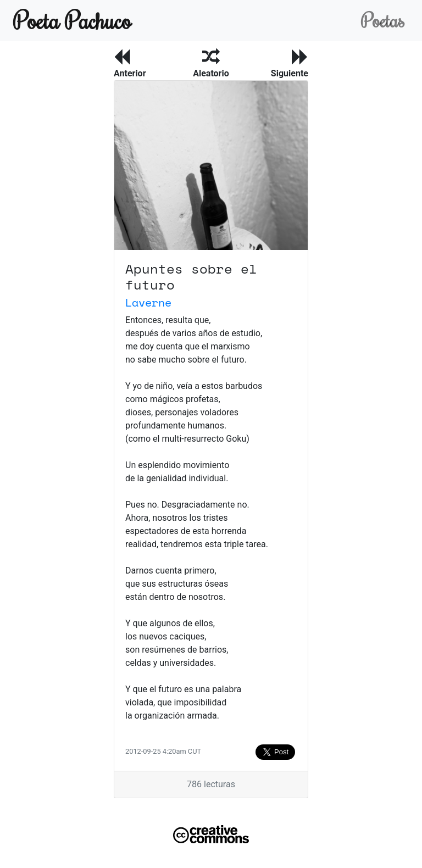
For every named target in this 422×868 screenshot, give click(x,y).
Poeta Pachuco (72, 20)
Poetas (383, 20)
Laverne (148, 302)
